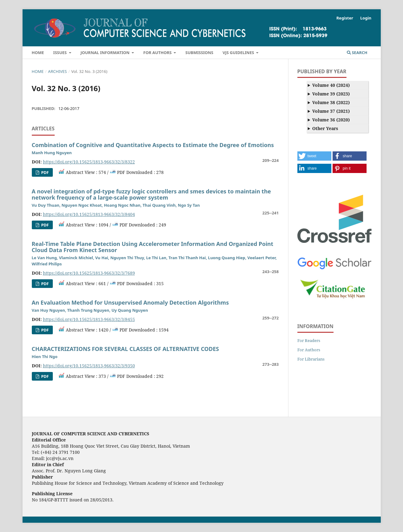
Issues (60, 53)
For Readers (309, 340)
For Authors (158, 53)
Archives (58, 71)
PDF (44, 225)
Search (357, 53)
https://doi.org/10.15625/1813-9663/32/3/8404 (89, 214)
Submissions (199, 53)
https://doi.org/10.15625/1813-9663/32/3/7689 (89, 273)
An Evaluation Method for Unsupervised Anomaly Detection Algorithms (130, 302)
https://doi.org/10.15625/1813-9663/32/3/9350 (89, 366)
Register (345, 18)
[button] (314, 156)
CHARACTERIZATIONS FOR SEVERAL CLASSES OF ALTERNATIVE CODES (126, 349)
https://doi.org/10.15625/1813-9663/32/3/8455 (89, 319)
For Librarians (311, 359)
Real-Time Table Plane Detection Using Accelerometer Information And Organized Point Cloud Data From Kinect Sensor (153, 247)
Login (366, 18)
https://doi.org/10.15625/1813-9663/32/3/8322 (89, 162)
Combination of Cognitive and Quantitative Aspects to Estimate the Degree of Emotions (153, 145)
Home (38, 53)
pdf (44, 172)
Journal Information (106, 53)
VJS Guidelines (239, 53)
